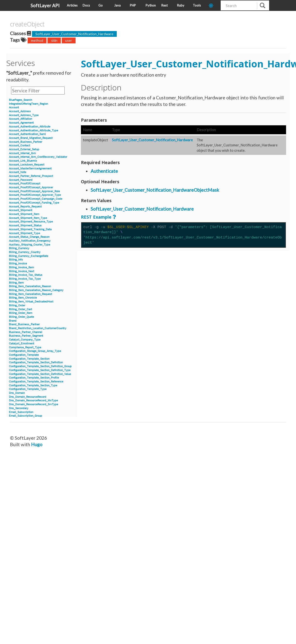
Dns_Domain (17, 393)
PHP (133, 5)
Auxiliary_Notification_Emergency (30, 241)
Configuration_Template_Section (29, 359)
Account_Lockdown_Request (27, 165)
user (69, 40)
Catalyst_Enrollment (22, 344)
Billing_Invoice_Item (21, 267)
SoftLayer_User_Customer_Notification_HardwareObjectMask (155, 190)
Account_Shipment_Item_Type (28, 218)
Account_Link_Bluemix (23, 161)
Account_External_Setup (24, 149)
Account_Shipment (21, 210)
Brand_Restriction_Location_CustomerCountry (38, 328)
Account (14, 107)
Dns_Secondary (19, 408)
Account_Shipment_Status (25, 226)
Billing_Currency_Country (25, 252)
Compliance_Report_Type (25, 347)
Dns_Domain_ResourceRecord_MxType (33, 401)
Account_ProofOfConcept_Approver (31, 187)
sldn (54, 40)
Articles (72, 5)
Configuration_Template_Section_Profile (34, 378)
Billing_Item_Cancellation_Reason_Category (36, 290)
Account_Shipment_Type (24, 233)
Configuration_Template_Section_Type (33, 386)
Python (151, 5)
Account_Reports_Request (25, 207)
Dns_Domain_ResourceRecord (28, 397)
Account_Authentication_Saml (27, 134)
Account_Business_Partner (26, 142)
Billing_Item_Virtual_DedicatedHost (31, 302)
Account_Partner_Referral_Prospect (31, 176)
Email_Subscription (21, 412)
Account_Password (21, 180)
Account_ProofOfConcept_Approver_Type (35, 195)
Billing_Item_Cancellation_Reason (30, 286)
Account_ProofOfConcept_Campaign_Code (36, 199)
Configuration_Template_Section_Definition (36, 362)
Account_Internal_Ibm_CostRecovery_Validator (38, 157)
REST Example (96, 217)
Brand (13, 321)
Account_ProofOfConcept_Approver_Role (34, 191)
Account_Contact (19, 146)
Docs (86, 5)
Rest (164, 5)
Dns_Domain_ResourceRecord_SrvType (34, 404)
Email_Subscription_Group (26, 416)
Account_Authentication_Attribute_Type (34, 131)
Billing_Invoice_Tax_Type (25, 279)
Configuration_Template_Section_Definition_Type (40, 370)
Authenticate (104, 171)
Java (117, 5)
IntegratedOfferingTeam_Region (28, 104)
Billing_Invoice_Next (22, 271)
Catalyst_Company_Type (25, 340)
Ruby (181, 5)
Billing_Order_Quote (21, 317)
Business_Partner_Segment (26, 336)
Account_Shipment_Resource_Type (31, 222)
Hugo (37, 444)
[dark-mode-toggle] (213, 5)
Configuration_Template (24, 355)
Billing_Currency (19, 248)
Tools (197, 5)
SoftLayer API (45, 5)
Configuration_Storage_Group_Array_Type (35, 351)
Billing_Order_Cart (20, 309)
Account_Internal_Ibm (22, 153)
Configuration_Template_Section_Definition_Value (40, 374)
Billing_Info (16, 260)
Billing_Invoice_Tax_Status (26, 275)
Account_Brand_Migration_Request (31, 138)
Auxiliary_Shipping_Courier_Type (30, 245)
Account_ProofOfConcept (25, 184)
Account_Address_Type (24, 115)
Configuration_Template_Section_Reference (36, 382)
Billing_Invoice (18, 264)
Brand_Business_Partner (24, 324)
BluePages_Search (20, 100)
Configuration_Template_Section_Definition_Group (40, 366)
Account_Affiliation (20, 119)
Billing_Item (16, 283)
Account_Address (20, 111)
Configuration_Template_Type (28, 389)
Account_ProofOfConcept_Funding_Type (34, 203)
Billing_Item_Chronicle (23, 298)
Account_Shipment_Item (24, 214)
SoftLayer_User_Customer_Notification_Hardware (74, 34)
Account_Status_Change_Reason (29, 237)
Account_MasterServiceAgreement (30, 169)
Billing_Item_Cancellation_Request (31, 294)
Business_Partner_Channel (26, 332)
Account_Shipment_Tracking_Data (30, 229)
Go (101, 5)
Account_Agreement (21, 123)
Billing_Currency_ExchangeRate (29, 256)
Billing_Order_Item (21, 313)
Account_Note (18, 172)
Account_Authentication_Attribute (30, 127)
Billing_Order (17, 306)
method (37, 40)
